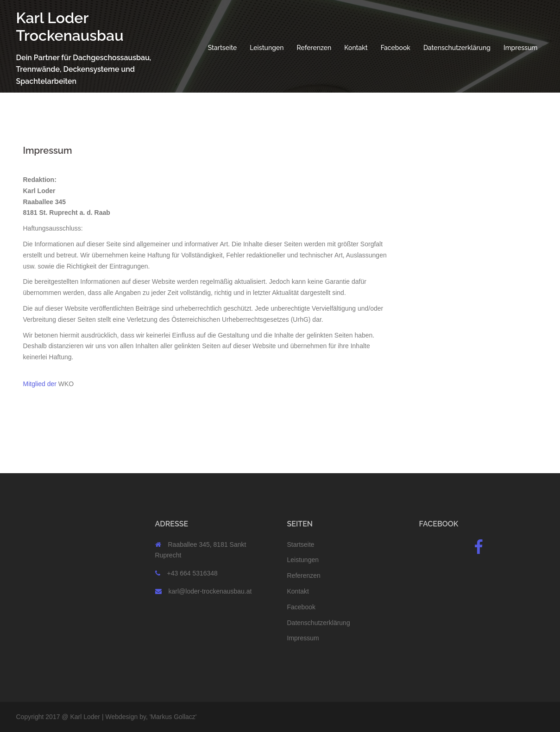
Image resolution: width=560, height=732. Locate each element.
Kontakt (356, 48)
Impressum (521, 48)
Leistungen (267, 48)
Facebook (396, 48)
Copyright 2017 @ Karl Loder (58, 717)
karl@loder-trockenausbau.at (210, 591)
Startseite (223, 48)
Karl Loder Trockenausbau (70, 27)
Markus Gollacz (173, 717)
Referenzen (314, 48)
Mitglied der (40, 384)
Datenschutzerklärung (457, 48)
